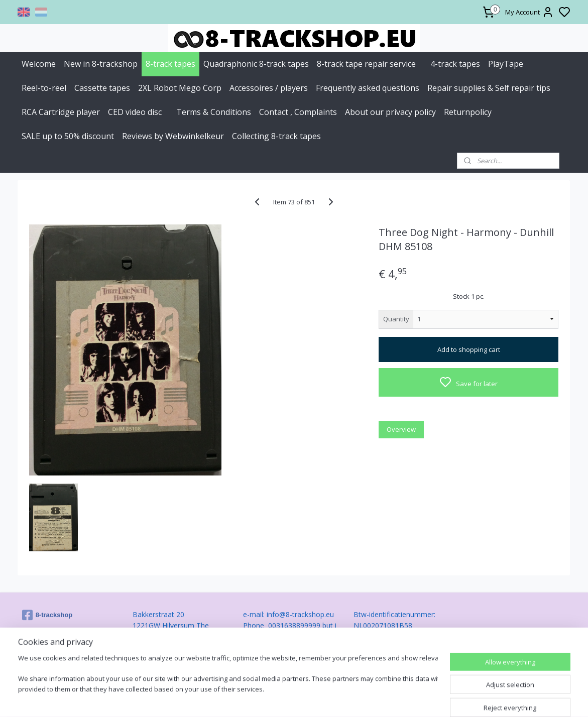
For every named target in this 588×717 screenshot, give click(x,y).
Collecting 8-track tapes (276, 136)
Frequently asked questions (368, 88)
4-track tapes (455, 64)
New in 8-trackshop (101, 64)
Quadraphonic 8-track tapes (256, 64)
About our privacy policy (390, 112)
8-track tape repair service (366, 64)
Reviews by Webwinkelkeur (173, 136)
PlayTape (506, 64)
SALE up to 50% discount (68, 136)
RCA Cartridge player (61, 112)
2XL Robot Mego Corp (180, 88)
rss (350, 699)
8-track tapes (170, 64)
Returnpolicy (468, 112)
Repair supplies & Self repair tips (489, 88)
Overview (402, 429)
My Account (530, 12)
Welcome (39, 64)
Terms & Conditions (214, 112)
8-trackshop (47, 615)
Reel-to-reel (44, 88)
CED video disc (135, 112)
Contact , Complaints (298, 112)
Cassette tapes (102, 88)
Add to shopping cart (469, 349)
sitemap (329, 699)
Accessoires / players (269, 88)
